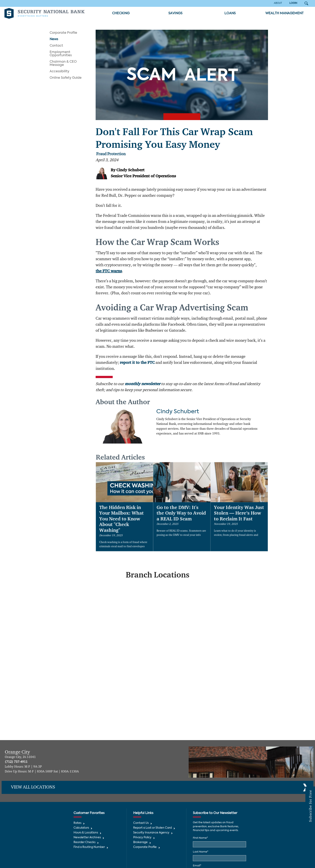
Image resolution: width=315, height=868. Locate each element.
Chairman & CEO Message (63, 63)
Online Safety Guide (66, 78)
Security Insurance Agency (151, 833)
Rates (77, 823)
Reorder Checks (84, 842)
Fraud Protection (111, 154)
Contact (56, 46)
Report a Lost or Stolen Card (152, 828)
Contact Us (141, 823)
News (54, 39)
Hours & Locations (86, 833)
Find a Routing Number (89, 847)
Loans (230, 13)
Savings (175, 13)
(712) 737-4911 (16, 762)
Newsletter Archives (87, 838)
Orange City (17, 752)
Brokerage (140, 842)
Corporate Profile (63, 33)
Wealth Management (284, 13)
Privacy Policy (142, 838)
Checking (121, 13)
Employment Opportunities (61, 54)
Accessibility (59, 71)
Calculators (81, 828)
